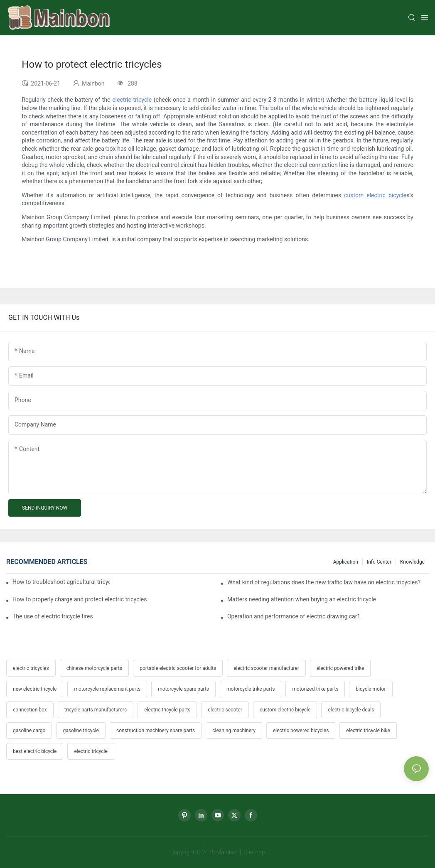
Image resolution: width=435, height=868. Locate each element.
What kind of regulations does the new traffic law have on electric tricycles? (324, 582)
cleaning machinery (234, 731)
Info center (379, 562)
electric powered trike (340, 668)
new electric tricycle (35, 689)
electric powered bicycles (301, 731)
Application (346, 562)
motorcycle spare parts (183, 689)
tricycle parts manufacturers (96, 710)
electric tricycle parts (167, 710)
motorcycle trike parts (251, 689)
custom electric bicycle (375, 195)
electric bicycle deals (351, 710)
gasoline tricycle (81, 731)
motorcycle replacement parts (107, 689)
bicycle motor (371, 689)
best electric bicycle (35, 751)
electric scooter (225, 710)
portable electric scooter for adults (178, 668)
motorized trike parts (315, 689)
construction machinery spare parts (156, 731)
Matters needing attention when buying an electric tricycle (302, 599)
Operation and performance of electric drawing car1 (294, 616)
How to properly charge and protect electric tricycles (80, 599)
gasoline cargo (29, 731)
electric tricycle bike (368, 731)
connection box (30, 710)
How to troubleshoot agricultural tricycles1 (61, 582)
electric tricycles (31, 668)
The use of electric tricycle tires (53, 616)
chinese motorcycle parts (94, 668)
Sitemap (253, 852)
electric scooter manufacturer (266, 668)
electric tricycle (132, 100)
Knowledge (412, 562)
